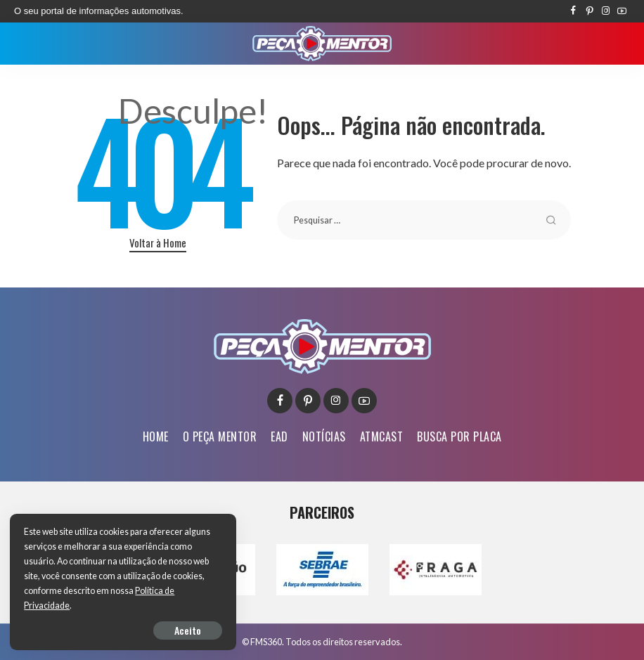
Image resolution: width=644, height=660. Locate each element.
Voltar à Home (158, 242)
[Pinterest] (590, 11)
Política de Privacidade (68, 606)
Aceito (173, 629)
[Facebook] (573, 11)
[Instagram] (606, 11)
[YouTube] (622, 11)
